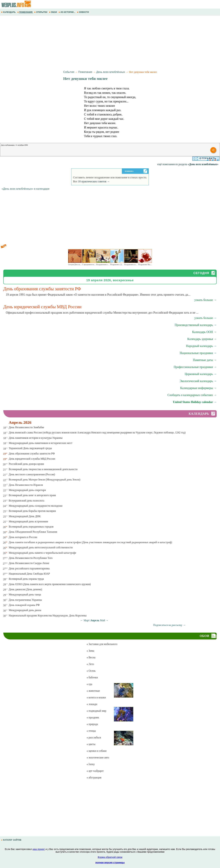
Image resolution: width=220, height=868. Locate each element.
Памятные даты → (205, 360)
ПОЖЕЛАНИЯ (25, 12)
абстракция (94, 777)
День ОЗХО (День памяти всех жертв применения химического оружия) (50, 584)
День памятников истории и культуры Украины (36, 438)
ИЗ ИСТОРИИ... (67, 12)
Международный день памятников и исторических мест (41, 443)
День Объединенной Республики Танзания (33, 532)
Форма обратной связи (110, 857)
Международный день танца (25, 594)
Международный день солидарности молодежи (36, 506)
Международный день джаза (25, 610)
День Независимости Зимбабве (27, 427)
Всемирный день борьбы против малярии (32, 511)
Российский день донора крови (26, 464)
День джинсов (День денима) (25, 589)
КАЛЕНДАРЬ (9, 12)
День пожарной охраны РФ (24, 605)
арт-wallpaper (95, 771)
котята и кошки (96, 697)
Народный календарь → (201, 346)
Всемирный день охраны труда (26, 579)
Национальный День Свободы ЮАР (29, 574)
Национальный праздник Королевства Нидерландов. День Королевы (48, 616)
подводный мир (96, 711)
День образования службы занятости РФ (32, 454)
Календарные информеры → (198, 388)
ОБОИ (53, 12)
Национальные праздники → (198, 353)
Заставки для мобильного (102, 644)
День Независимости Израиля (26, 485)
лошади (92, 704)
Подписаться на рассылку (169, 625)
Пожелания (85, 72)
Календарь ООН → (204, 332)
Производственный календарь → (196, 325)
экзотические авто (98, 757)
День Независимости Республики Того (31, 558)
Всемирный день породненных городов (31, 527)
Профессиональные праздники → (195, 367)
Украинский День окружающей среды (30, 448)
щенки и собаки (96, 751)
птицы (91, 731)
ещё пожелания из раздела (188, 164)
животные (93, 691)
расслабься (94, 737)
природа (92, 724)
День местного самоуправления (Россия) (32, 474)
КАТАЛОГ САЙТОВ (12, 840)
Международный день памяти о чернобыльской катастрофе (43, 553)
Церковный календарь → (201, 374)
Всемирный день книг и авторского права (32, 495)
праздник (93, 717)
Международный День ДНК (25, 516)
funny (91, 764)
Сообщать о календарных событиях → (192, 395)
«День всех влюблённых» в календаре (26, 189)
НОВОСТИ (83, 12)
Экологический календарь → (198, 381)
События (69, 72)
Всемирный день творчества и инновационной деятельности (43, 469)
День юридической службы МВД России (32, 459)
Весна (91, 657)
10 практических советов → (94, 181)
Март (87, 620)
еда (89, 684)
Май (102, 620)
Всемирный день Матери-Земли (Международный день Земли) (45, 480)
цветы (91, 744)
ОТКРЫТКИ (41, 12)
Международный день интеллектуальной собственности (41, 547)
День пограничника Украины (25, 600)
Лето (90, 664)
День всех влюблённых (111, 72)
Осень (91, 671)
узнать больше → (206, 300)
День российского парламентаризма (29, 568)
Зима (90, 651)
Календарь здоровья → (202, 339)
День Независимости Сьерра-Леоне (29, 563)
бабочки (92, 677)
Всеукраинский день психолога (27, 501)
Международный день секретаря (27, 490)
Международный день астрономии (29, 521)
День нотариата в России (23, 537)
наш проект (39, 849)
